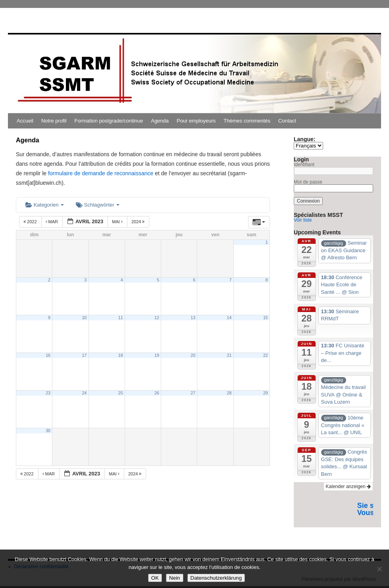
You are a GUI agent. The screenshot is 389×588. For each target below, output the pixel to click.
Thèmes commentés (247, 121)
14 (229, 318)
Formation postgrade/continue (109, 121)
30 (48, 431)
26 (157, 393)
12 (157, 318)
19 (157, 355)
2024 (139, 222)
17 (84, 355)
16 (48, 355)
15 (266, 318)
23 (48, 393)
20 (193, 355)
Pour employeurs (196, 121)
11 (121, 318)
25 (121, 393)
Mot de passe (308, 182)
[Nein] (379, 569)
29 (266, 393)
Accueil (25, 121)
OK (155, 578)
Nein (174, 578)
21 (229, 355)
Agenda (160, 121)
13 (193, 318)
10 (84, 318)
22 (266, 355)
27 (193, 393)
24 (84, 393)
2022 (31, 222)
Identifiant (304, 165)
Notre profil (54, 121)
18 (121, 355)
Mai (118, 222)
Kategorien (45, 205)
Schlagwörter (98, 205)
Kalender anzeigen (348, 486)
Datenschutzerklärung (216, 578)
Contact (287, 121)
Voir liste (303, 220)
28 (229, 393)
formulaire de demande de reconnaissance (101, 173)
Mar (53, 222)
